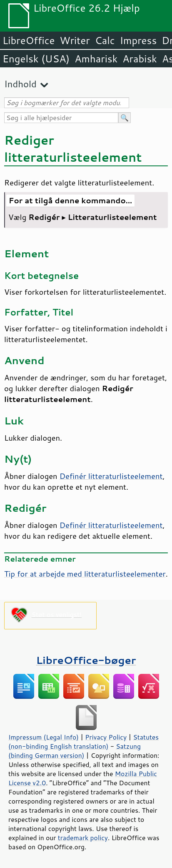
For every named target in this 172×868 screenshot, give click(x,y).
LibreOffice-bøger (86, 660)
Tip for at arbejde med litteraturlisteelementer (85, 574)
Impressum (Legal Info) (44, 737)
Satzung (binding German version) (75, 751)
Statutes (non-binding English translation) (84, 742)
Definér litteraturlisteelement (111, 476)
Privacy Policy (106, 737)
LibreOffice (29, 40)
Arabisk (140, 59)
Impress (138, 40)
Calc (105, 40)
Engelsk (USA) (36, 59)
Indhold (20, 84)
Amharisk (96, 59)
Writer (75, 40)
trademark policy (83, 838)
